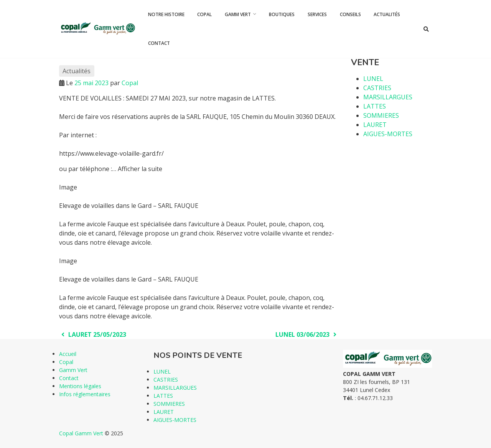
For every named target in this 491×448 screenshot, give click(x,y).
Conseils (350, 14)
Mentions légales (80, 386)
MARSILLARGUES (388, 97)
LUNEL (373, 79)
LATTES (375, 106)
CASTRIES (377, 88)
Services (317, 14)
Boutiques (282, 14)
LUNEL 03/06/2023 (307, 334)
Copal (204, 14)
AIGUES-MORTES (388, 134)
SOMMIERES (381, 115)
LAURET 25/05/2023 (93, 334)
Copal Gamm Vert (81, 433)
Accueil (68, 354)
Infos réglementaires (85, 394)
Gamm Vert (238, 14)
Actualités (387, 14)
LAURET (375, 125)
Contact (159, 43)
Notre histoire (166, 14)
